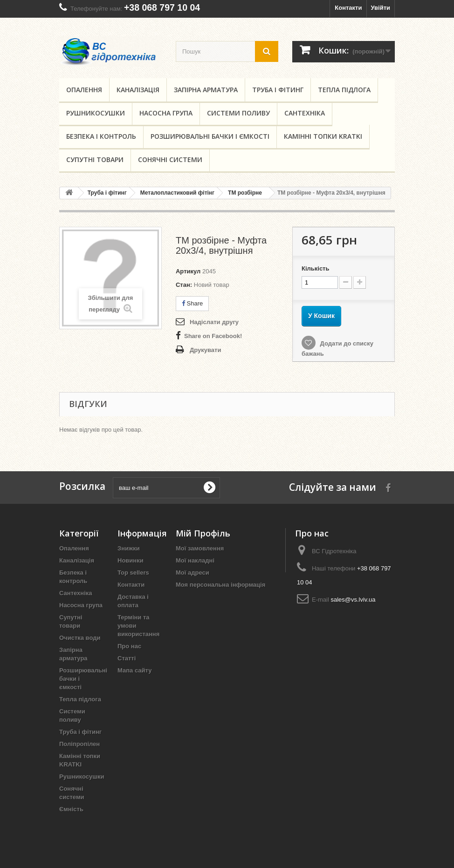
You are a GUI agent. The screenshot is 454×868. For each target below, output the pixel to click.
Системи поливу (238, 113)
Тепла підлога (344, 90)
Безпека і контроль (101, 136)
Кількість (316, 268)
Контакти (348, 8)
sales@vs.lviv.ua (353, 600)
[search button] (267, 51)
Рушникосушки (96, 113)
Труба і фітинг (278, 90)
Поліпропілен (79, 744)
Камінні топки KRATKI (323, 136)
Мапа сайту (134, 670)
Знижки (129, 548)
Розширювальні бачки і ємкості (210, 136)
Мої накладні (195, 560)
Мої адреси (193, 573)
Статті (127, 658)
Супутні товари (95, 159)
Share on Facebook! (213, 336)
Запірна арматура (206, 90)
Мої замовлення (200, 548)
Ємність (71, 809)
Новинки (131, 560)
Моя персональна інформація (220, 585)
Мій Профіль (203, 533)
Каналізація (138, 90)
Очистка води (80, 638)
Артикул (188, 271)
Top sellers (133, 573)
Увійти (380, 8)
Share (192, 303)
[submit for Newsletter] (209, 488)
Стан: (184, 285)
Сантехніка (305, 113)
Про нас (129, 646)
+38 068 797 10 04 (162, 7)
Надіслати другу (214, 322)
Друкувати (205, 350)
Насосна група (166, 113)
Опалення (84, 90)
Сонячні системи (170, 159)
